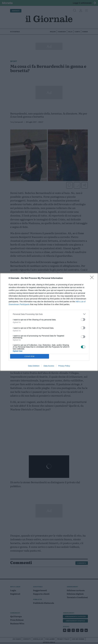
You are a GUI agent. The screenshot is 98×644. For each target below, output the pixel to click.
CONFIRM (30, 356)
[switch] (83, 320)
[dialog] (49, 322)
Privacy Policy (64, 366)
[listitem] (49, 314)
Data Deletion (34, 366)
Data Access (49, 366)
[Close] (93, 278)
